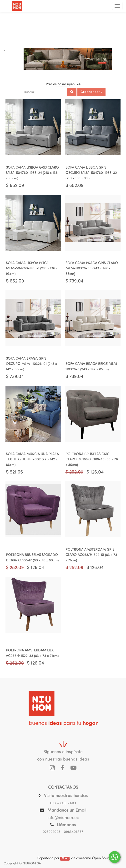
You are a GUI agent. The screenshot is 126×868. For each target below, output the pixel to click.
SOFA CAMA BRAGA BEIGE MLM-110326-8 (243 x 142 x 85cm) (92, 367)
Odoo (65, 859)
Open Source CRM (107, 858)
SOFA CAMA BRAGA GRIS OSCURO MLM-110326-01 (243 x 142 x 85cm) (31, 364)
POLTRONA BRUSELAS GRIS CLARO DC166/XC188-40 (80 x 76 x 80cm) (92, 460)
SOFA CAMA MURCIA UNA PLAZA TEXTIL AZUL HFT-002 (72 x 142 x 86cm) (32, 460)
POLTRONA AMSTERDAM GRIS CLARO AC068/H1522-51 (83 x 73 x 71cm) (91, 555)
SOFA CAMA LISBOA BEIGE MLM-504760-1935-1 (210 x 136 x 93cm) (32, 269)
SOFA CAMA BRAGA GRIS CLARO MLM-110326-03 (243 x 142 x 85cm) (92, 269)
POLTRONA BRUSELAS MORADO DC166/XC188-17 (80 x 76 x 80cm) (32, 558)
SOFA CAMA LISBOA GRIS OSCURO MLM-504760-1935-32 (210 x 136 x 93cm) (91, 173)
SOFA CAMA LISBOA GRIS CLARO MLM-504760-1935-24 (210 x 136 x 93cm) (32, 173)
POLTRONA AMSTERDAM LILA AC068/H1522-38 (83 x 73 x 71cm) (32, 653)
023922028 (51, 832)
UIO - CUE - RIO (63, 803)
